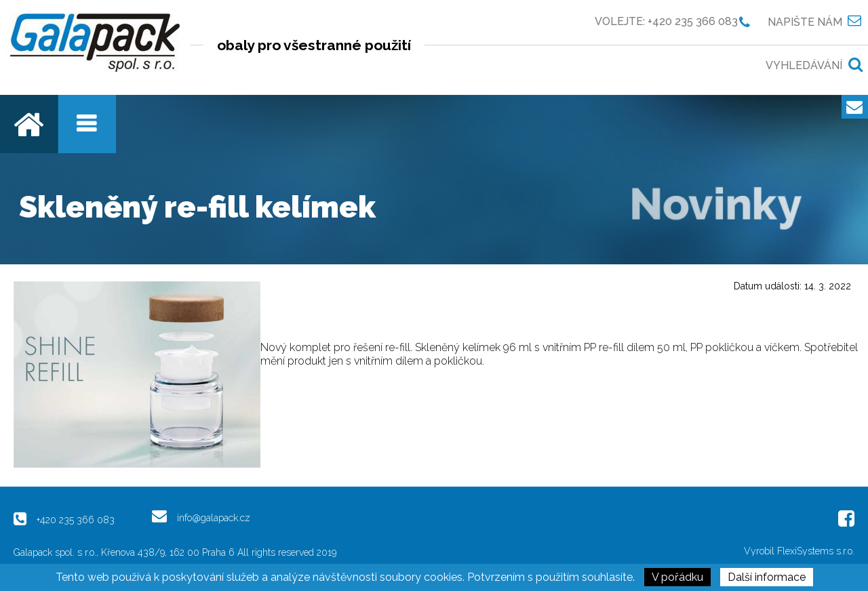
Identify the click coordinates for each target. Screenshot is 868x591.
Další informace (767, 577)
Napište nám (805, 21)
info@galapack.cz (214, 517)
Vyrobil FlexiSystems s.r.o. (799, 551)
